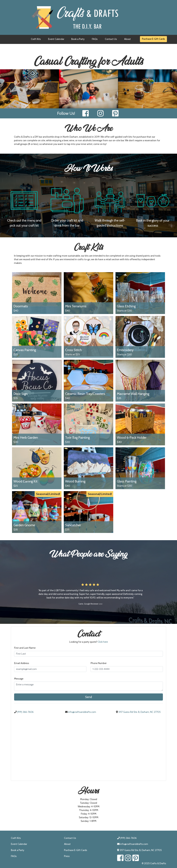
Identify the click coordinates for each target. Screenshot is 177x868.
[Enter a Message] (89, 686)
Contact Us (111, 39)
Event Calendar (56, 39)
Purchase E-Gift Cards (153, 39)
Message (19, 679)
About (127, 39)
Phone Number (99, 663)
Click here (103, 642)
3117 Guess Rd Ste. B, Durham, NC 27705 (138, 712)
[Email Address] (50, 669)
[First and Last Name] (89, 654)
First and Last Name (25, 648)
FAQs (95, 39)
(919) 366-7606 (24, 712)
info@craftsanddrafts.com (81, 712)
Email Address (22, 663)
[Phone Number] (127, 669)
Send (88, 697)
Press (67, 856)
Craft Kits (36, 39)
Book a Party (78, 39)
